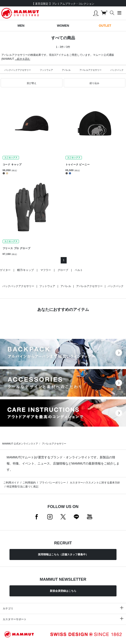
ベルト (79, 270)
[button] (32, 83)
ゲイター (5, 270)
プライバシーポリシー (53, 483)
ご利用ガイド (11, 483)
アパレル (66, 70)
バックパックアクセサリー (18, 70)
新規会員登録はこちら (63, 591)
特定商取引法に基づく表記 (23, 487)
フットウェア (46, 70)
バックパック (116, 286)
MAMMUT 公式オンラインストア (20, 444)
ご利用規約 (29, 483)
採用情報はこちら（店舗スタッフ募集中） (63, 554)
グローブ (63, 270)
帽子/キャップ (25, 270)
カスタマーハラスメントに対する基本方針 (95, 483)
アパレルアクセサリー (90, 70)
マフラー (46, 270)
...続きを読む (23, 59)
